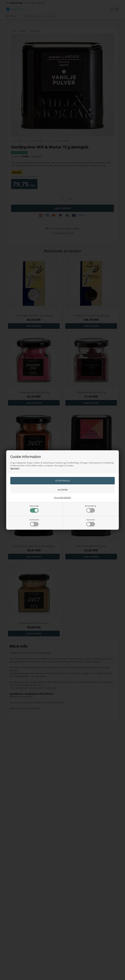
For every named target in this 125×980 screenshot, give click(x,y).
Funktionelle (34, 522)
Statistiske (91, 522)
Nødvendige (34, 509)
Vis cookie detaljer (63, 497)
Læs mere (15, 468)
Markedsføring (90, 509)
